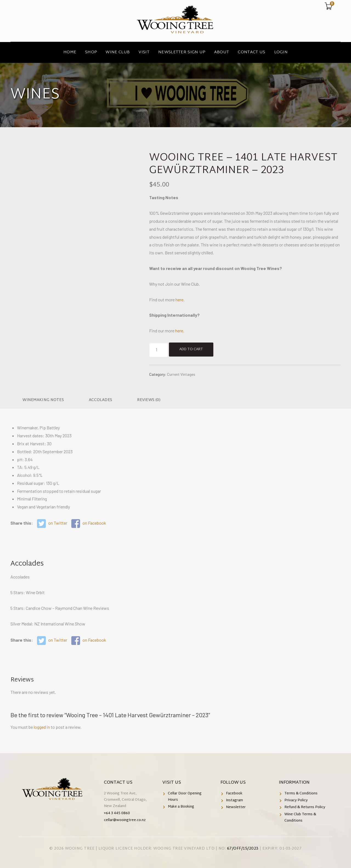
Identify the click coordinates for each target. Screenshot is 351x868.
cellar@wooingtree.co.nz (125, 820)
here (179, 300)
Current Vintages (181, 374)
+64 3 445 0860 (117, 813)
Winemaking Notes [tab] (43, 400)
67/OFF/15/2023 (243, 849)
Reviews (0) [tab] (149, 400)
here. (180, 331)
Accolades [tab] (101, 400)
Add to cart (191, 349)
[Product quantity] (158, 350)
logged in (42, 727)
